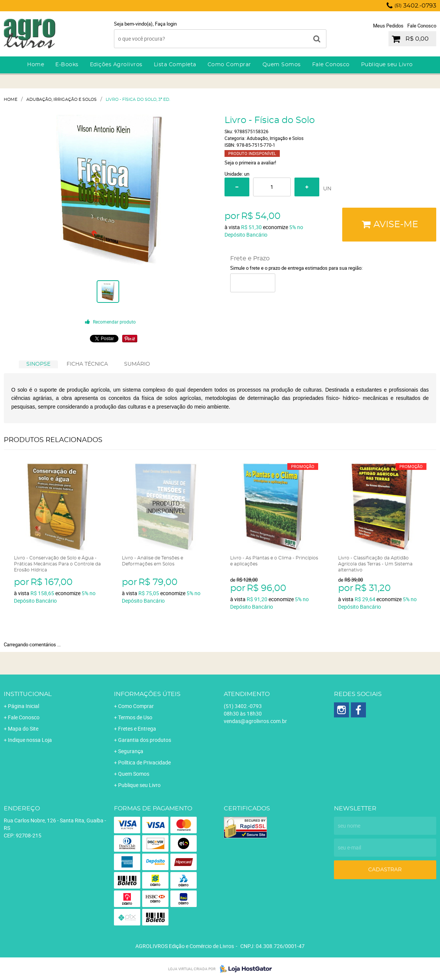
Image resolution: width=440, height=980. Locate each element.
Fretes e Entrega (137, 729)
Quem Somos (282, 65)
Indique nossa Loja (30, 740)
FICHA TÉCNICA (87, 364)
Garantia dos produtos (145, 740)
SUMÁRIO (137, 364)
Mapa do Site (23, 729)
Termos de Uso (135, 717)
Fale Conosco (422, 26)
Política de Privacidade (144, 762)
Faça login (166, 24)
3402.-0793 (415, 6)
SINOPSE (38, 364)
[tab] (38, 364)
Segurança (131, 751)
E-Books (67, 65)
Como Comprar (229, 65)
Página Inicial (24, 706)
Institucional (28, 694)
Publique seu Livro (387, 65)
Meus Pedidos (388, 26)
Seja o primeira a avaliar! (250, 163)
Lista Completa (175, 65)
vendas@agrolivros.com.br (255, 721)
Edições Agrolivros (116, 65)
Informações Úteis (147, 694)
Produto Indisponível (166, 507)
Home (36, 65)
